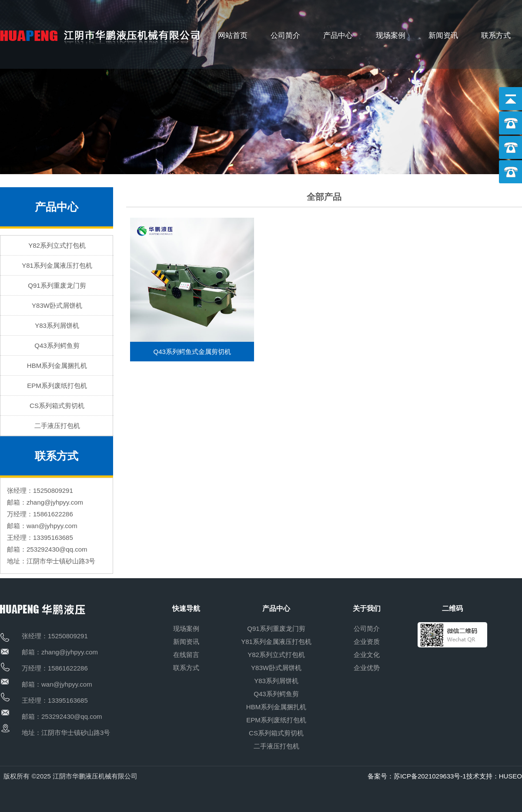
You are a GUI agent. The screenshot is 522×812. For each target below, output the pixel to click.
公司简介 (285, 35)
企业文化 (367, 655)
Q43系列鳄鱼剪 (57, 345)
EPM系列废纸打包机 (57, 386)
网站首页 (233, 35)
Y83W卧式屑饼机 (57, 305)
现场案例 (391, 35)
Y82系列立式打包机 (57, 245)
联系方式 (496, 35)
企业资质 (367, 642)
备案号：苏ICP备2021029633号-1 (417, 776)
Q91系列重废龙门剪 (57, 285)
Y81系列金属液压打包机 (57, 265)
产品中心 (338, 35)
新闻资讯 (443, 35)
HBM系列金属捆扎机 (57, 366)
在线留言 (186, 655)
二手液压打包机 (57, 426)
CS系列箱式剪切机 (57, 406)
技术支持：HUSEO (494, 776)
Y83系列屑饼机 (57, 325)
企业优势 (367, 668)
